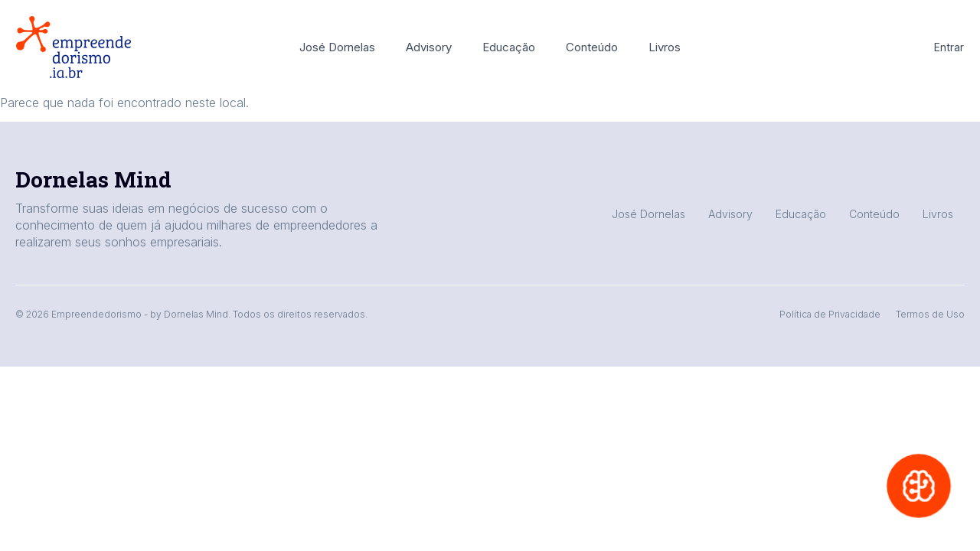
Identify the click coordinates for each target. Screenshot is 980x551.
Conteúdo (592, 47)
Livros (665, 47)
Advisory (429, 47)
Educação (509, 47)
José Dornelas (337, 47)
